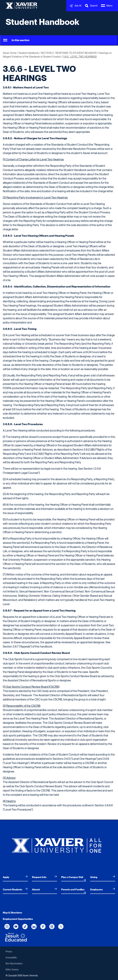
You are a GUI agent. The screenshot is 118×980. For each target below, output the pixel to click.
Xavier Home (10, 53)
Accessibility (11, 958)
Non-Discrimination (14, 964)
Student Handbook (42, 22)
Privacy (9, 952)
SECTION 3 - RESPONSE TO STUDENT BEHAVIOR (69, 53)
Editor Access (12, 970)
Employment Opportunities (18, 919)
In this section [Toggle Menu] (16, 40)
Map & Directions (12, 913)
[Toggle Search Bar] (91, 6)
